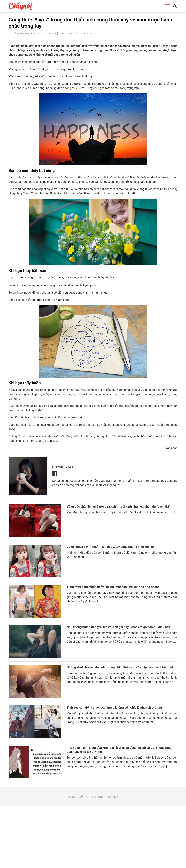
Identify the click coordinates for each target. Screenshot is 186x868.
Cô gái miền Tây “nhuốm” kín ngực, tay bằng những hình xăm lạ (110, 547)
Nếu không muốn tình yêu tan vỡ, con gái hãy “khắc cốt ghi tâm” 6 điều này (118, 627)
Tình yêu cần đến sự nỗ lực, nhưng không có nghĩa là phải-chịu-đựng (114, 707)
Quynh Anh (62, 467)
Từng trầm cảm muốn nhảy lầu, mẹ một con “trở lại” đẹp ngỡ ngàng (113, 587)
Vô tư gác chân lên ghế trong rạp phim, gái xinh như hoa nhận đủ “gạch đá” (118, 506)
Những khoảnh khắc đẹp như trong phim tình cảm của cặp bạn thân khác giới (120, 667)
